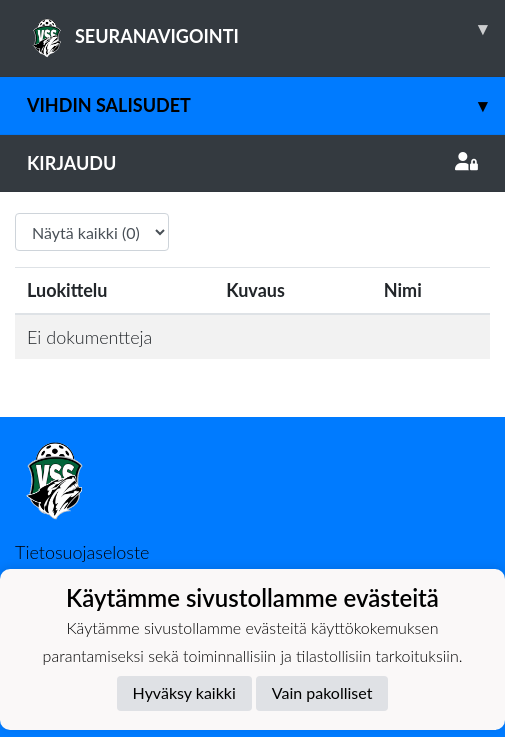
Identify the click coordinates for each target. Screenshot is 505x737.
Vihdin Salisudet (266, 105)
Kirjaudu (252, 163)
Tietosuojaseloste (82, 552)
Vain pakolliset (322, 692)
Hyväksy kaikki (184, 692)
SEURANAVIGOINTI (266, 29)
